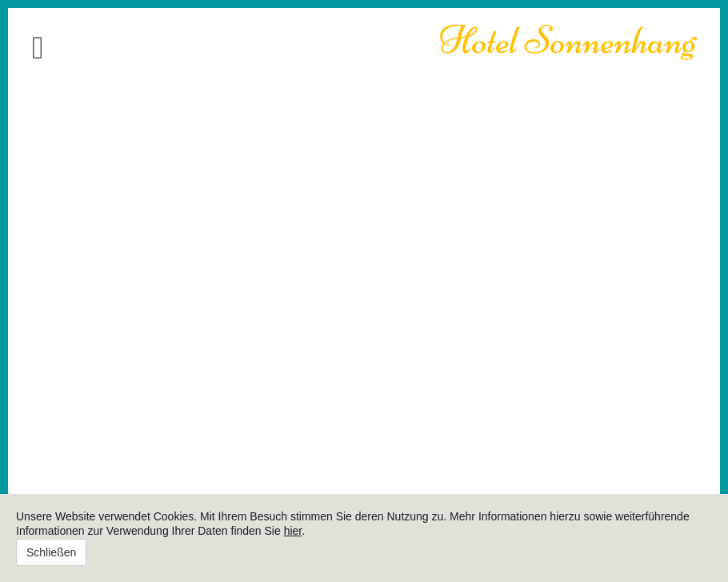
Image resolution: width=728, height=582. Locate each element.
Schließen (51, 552)
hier (293, 531)
